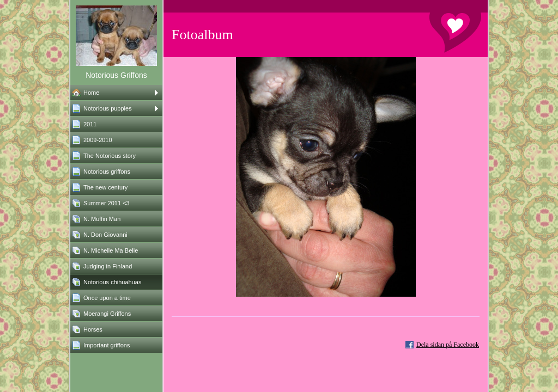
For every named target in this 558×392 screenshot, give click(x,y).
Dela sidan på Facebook (448, 345)
